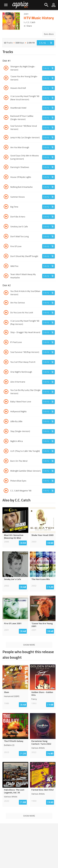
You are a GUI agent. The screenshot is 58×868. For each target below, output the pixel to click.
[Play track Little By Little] (6, 422)
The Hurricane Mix (41, 579)
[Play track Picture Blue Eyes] (6, 481)
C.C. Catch (31, 22)
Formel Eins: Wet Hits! (43, 790)
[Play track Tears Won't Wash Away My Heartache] (6, 276)
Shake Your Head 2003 (42, 535)
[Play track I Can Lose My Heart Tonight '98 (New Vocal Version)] (6, 98)
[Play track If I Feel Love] (6, 343)
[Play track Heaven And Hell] (6, 88)
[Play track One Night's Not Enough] (6, 372)
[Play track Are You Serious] (6, 303)
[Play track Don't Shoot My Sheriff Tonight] (6, 257)
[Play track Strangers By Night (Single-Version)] (6, 68)
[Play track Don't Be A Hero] (6, 217)
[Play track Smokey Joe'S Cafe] (6, 227)
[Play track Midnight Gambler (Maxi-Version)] (6, 471)
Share (28, 26)
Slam (6, 692)
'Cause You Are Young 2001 (42, 625)
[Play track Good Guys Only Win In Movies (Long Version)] (6, 158)
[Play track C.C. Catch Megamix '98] (6, 491)
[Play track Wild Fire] (6, 266)
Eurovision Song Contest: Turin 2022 (41, 742)
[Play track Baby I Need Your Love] (6, 402)
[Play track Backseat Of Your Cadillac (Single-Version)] (6, 118)
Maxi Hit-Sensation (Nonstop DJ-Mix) (14, 537)
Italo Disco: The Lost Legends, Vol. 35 (14, 791)
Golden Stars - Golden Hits (42, 694)
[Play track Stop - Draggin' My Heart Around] (6, 333)
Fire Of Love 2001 (13, 623)
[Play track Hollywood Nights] (6, 412)
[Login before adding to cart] (45, 43)
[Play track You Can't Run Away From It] (6, 362)
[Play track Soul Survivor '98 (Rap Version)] (6, 353)
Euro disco (49, 34)
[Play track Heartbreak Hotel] (6, 108)
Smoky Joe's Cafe (13, 579)
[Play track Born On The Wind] (6, 461)
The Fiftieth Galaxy (14, 741)
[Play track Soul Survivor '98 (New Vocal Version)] (6, 128)
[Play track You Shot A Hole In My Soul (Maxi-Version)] (6, 293)
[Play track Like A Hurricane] (6, 382)
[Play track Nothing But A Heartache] (6, 187)
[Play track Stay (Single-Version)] (6, 432)
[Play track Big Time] (6, 207)
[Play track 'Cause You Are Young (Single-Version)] (6, 78)
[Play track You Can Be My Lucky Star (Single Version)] (6, 392)
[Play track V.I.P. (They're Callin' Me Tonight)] (6, 451)
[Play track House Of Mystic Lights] (6, 177)
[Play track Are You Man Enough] (6, 148)
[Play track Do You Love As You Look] (6, 313)
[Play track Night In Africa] (6, 442)
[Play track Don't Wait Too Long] (6, 237)
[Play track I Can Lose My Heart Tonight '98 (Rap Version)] (6, 323)
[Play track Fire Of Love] (6, 247)
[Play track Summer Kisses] (6, 197)
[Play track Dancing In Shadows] (6, 167)
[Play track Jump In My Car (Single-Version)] (6, 138)
